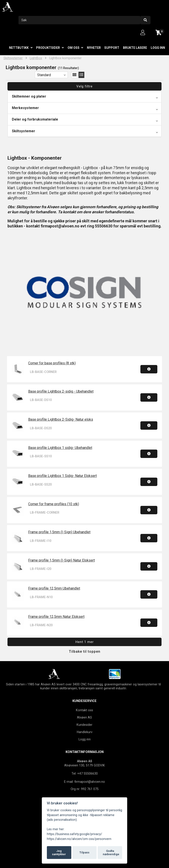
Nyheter (94, 48)
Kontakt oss (84, 710)
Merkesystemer (25, 108)
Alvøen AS (84, 717)
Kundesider (84, 725)
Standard (44, 75)
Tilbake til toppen (85, 651)
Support (112, 48)
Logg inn (158, 48)
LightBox (36, 58)
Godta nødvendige (111, 853)
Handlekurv (85, 732)
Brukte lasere (135, 48)
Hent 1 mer (85, 642)
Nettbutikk (19, 48)
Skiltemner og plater (29, 96)
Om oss (73, 48)
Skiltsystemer (13, 58)
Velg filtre (84, 86)
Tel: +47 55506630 (85, 773)
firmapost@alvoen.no (90, 782)
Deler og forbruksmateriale (35, 119)
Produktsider (48, 48)
